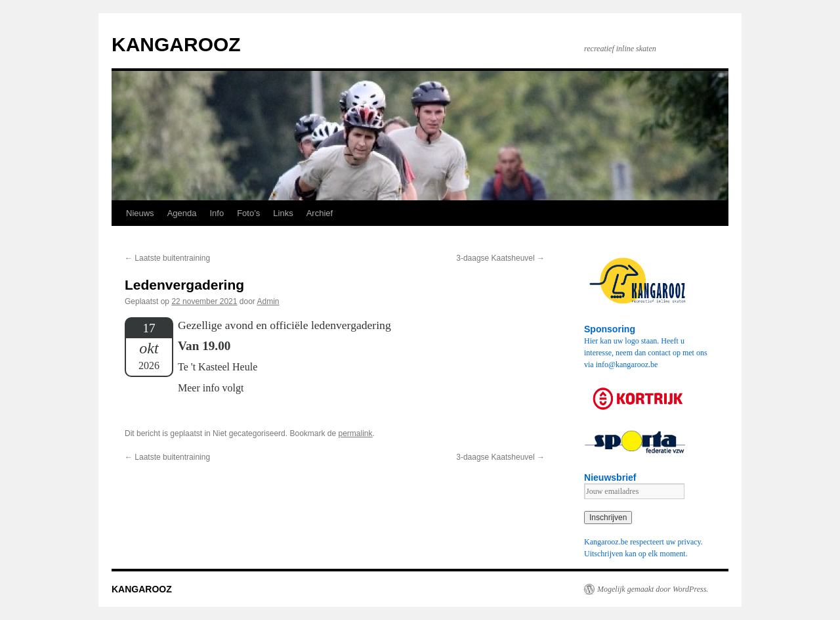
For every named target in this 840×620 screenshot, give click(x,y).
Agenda (182, 213)
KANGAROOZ (176, 44)
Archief (320, 213)
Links (283, 213)
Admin (268, 301)
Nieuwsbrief (610, 477)
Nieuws (140, 213)
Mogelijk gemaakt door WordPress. (653, 589)
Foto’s (248, 213)
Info (217, 213)
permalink (356, 433)
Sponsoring (610, 329)
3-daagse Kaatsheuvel (500, 258)
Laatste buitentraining (167, 258)
